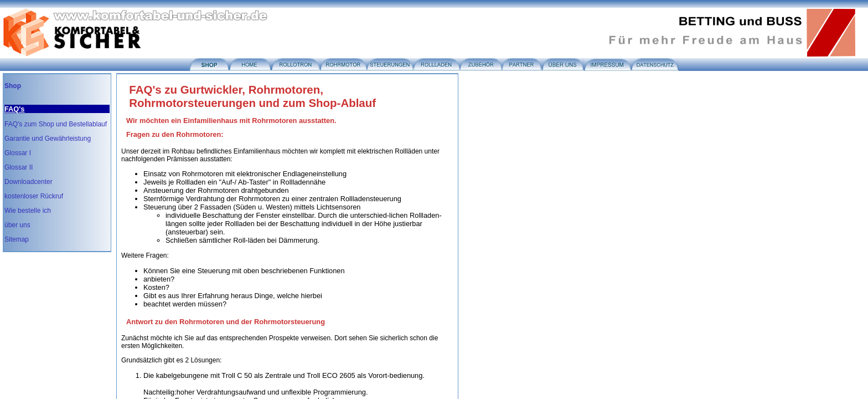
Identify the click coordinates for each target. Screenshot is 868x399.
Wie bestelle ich (28, 211)
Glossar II (19, 167)
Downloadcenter (29, 182)
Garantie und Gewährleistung (48, 139)
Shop (13, 86)
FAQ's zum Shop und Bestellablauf (56, 124)
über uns (17, 225)
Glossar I (18, 153)
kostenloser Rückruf (34, 196)
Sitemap (17, 239)
